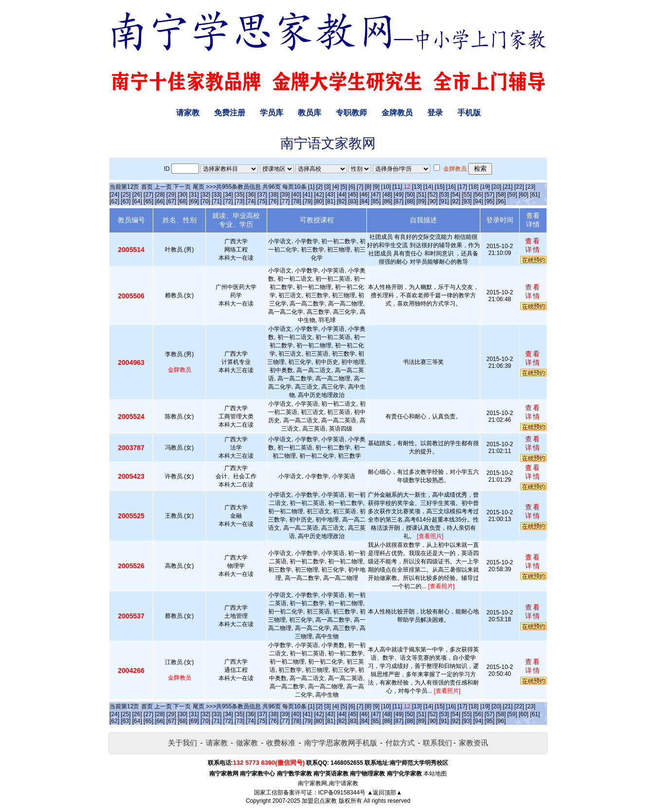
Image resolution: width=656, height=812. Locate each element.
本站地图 (435, 774)
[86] (387, 201)
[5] (344, 187)
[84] (364, 201)
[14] (428, 187)
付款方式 (400, 743)
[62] (114, 201)
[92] (456, 201)
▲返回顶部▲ (384, 793)
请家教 (188, 113)
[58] (501, 195)
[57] (490, 195)
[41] (308, 195)
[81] (330, 201)
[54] (456, 195)
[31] (194, 195)
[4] (336, 187)
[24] (114, 195)
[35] (239, 195)
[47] (376, 195)
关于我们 (182, 743)
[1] (311, 187)
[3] (327, 187)
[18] (474, 187)
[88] (410, 201)
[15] (439, 187)
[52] (433, 195)
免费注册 (230, 113)
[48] (387, 195)
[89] (421, 201)
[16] (451, 187)
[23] (530, 187)
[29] (171, 195)
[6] (352, 187)
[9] (376, 187)
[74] (251, 201)
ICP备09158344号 (342, 793)
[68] (182, 201)
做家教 (247, 743)
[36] (251, 195)
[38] (273, 195)
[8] (368, 187)
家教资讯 (474, 743)
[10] (386, 187)
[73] (239, 201)
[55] (467, 195)
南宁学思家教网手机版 (341, 743)
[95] (490, 201)
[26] (137, 195)
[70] (205, 201)
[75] (262, 201)
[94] (478, 201)
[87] (399, 201)
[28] (160, 195)
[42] (319, 195)
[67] (171, 201)
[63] (126, 201)
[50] (410, 195)
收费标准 (281, 743)
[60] (524, 195)
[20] (496, 187)
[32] (205, 195)
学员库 (272, 113)
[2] (319, 187)
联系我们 (437, 743)
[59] (512, 195)
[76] (273, 201)
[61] (535, 195)
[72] (228, 201)
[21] (508, 187)
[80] (319, 201)
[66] (160, 201)
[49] (399, 195)
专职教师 (351, 113)
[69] (194, 201)
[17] (462, 187)
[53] (444, 195)
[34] (228, 195)
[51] (421, 195)
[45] (353, 195)
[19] (485, 187)
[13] (417, 187)
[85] (376, 201)
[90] (433, 201)
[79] (308, 201)
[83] (353, 201)
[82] (342, 201)
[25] (126, 195)
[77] (285, 201)
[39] (285, 195)
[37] (262, 195)
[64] (137, 201)
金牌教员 (397, 113)
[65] (148, 201)
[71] (217, 201)
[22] (519, 187)
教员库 (310, 113)
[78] (296, 201)
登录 (435, 113)
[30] (182, 195)
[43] (330, 195)
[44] (342, 195)
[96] (501, 201)
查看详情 (533, 245)
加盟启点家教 (319, 801)
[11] (397, 187)
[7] (360, 187)
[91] (444, 201)
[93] (467, 201)
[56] (478, 195)
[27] (148, 195)
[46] (364, 195)
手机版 (469, 113)
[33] (217, 195)
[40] (296, 195)
